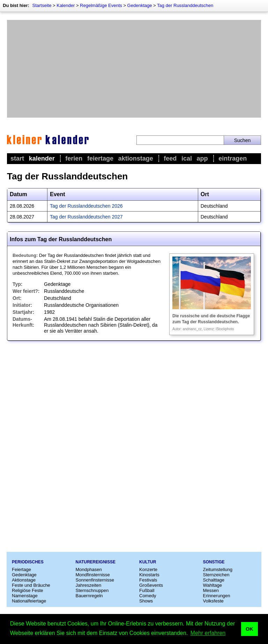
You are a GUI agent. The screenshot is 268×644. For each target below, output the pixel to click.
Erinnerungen (217, 596)
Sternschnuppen (92, 590)
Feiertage (100, 158)
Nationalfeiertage (29, 601)
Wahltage (213, 585)
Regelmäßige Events (101, 5)
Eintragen (233, 158)
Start (17, 158)
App (202, 158)
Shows (146, 601)
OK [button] (250, 629)
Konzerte (148, 569)
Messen (211, 590)
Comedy (148, 596)
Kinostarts (149, 575)
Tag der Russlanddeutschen (185, 5)
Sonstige (214, 562)
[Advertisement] (134, 69)
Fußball (147, 590)
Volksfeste (213, 601)
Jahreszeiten (89, 585)
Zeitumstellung (218, 569)
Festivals (148, 580)
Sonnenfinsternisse (95, 580)
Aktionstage (136, 158)
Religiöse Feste (28, 590)
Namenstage (25, 596)
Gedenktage (140, 5)
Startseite (42, 5)
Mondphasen (89, 569)
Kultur (148, 562)
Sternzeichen (216, 575)
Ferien (74, 158)
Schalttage (214, 580)
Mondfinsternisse (93, 575)
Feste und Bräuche (31, 585)
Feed (170, 158)
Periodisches (28, 562)
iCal (187, 158)
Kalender (66, 5)
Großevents (151, 585)
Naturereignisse (96, 562)
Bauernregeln (89, 596)
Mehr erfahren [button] (208, 633)
